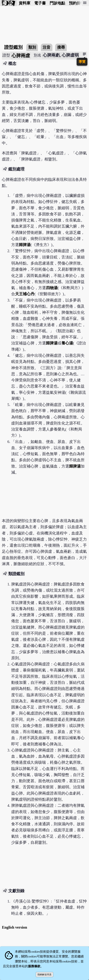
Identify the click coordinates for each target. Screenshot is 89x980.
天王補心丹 (25, 294)
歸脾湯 (25, 245)
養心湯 (67, 343)
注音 (47, 47)
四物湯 (52, 288)
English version (14, 927)
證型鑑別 (13, 47)
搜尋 (61, 47)
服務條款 (34, 966)
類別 (32, 47)
